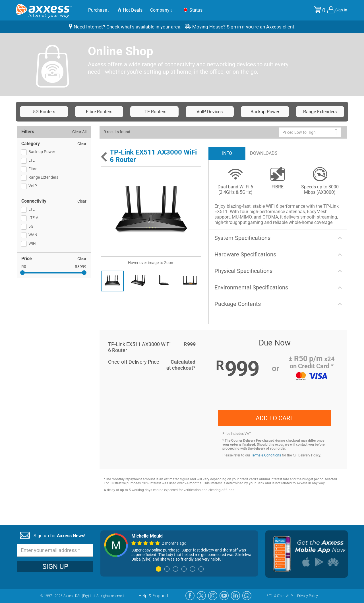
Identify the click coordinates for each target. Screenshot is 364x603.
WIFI (32, 243)
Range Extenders (320, 112)
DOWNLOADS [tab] (264, 153)
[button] (310, 132)
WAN (33, 235)
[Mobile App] (307, 554)
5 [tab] (193, 569)
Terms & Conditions (266, 455)
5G (31, 226)
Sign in (234, 27)
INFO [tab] (227, 153)
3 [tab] (175, 569)
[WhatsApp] (247, 596)
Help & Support (153, 596)
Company (161, 10)
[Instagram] (213, 596)
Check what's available (130, 27)
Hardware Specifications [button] (245, 254)
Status (193, 10)
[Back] (104, 157)
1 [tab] (158, 569)
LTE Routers (154, 112)
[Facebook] (190, 596)
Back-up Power (42, 152)
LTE (32, 160)
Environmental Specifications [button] (251, 287)
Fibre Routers (99, 112)
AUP (289, 596)
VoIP (33, 186)
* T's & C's (274, 596)
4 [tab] (184, 569)
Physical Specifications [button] (243, 271)
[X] (201, 596)
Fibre (33, 169)
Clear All (79, 132)
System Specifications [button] (242, 238)
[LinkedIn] (235, 596)
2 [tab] (167, 569)
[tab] (278, 238)
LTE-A (33, 218)
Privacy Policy (308, 596)
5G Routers (44, 112)
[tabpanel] (179, 547)
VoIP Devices (210, 112)
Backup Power (265, 112)
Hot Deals (130, 10)
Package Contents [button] (238, 304)
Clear (82, 144)
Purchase (99, 10)
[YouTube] (224, 596)
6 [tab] (201, 569)
